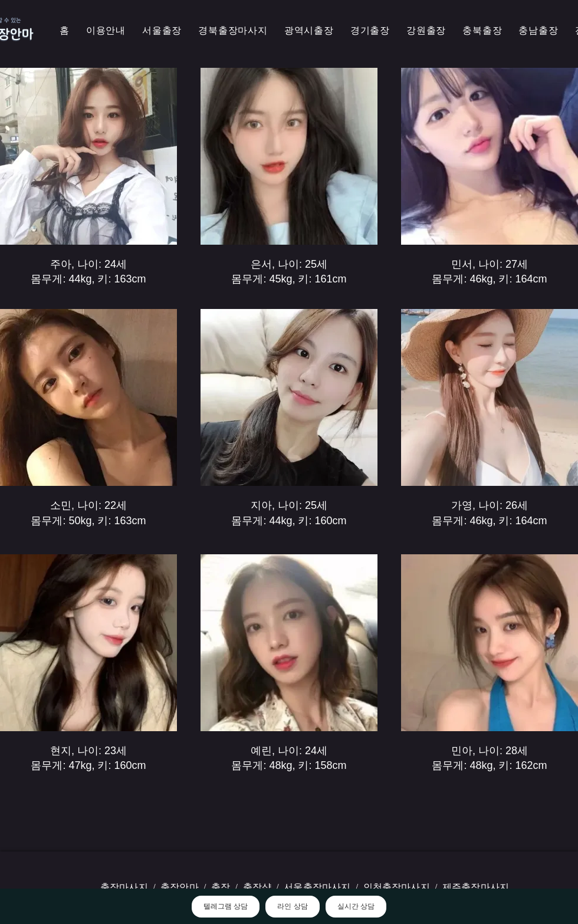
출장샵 (257, 887)
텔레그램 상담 (226, 906)
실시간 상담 (356, 906)
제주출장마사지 (476, 887)
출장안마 (180, 887)
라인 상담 (292, 906)
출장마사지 (124, 887)
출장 (221, 887)
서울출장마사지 (317, 887)
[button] (233, 31)
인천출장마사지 (397, 887)
